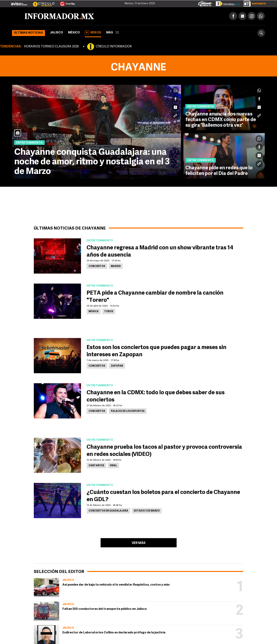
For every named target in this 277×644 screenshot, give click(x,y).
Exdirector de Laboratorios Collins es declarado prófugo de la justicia (114, 633)
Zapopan (117, 366)
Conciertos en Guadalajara (108, 511)
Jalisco (56, 33)
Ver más (139, 543)
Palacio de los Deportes (128, 411)
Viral (113, 466)
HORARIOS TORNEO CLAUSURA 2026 (51, 47)
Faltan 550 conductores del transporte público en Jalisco (105, 609)
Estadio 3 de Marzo (147, 511)
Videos (93, 32)
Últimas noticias (28, 33)
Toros (109, 312)
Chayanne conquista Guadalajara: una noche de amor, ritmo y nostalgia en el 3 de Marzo (92, 162)
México (74, 33)
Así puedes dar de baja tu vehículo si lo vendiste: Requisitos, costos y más (116, 585)
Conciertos (97, 266)
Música (94, 312)
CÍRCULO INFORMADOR (114, 47)
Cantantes (96, 466)
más (113, 33)
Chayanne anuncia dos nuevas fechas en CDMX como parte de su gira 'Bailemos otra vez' (221, 120)
